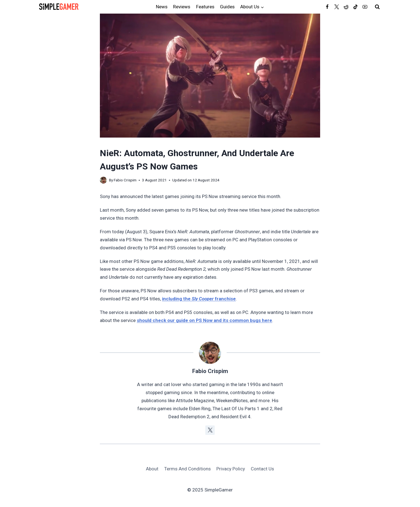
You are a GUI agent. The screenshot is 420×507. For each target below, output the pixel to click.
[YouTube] (365, 7)
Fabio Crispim (125, 180)
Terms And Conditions (188, 469)
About (152, 469)
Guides (227, 7)
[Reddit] (346, 7)
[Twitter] (336, 7)
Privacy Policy (231, 469)
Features (205, 7)
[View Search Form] (377, 7)
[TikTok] (355, 7)
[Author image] (103, 180)
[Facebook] (327, 7)
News (162, 7)
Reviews (182, 7)
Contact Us (262, 469)
